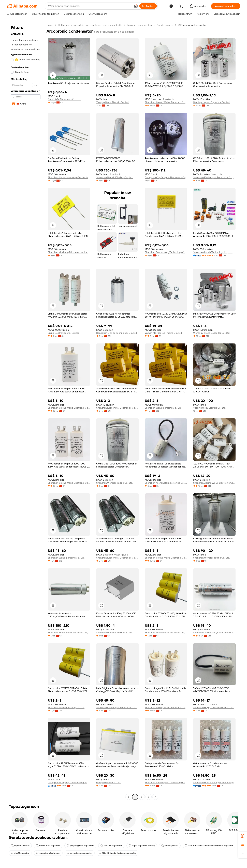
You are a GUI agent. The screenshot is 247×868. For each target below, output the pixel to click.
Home (50, 25)
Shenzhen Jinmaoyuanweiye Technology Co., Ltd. (69, 177)
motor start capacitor (48, 846)
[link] (243, 836)
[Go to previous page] (128, 797)
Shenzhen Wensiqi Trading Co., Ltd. (115, 177)
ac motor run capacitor (80, 853)
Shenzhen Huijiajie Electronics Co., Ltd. (213, 707)
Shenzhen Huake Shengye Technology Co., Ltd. (214, 783)
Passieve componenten (139, 25)
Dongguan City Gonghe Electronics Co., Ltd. (166, 177)
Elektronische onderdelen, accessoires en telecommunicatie (90, 25)
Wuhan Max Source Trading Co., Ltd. (164, 333)
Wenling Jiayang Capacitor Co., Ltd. (212, 102)
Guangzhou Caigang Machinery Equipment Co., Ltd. (69, 783)
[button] (136, 6)
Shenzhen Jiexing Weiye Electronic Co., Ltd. (166, 102)
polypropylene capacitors (80, 846)
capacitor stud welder (48, 853)
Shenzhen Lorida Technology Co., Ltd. (213, 252)
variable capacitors (111, 846)
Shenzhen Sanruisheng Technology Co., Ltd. (166, 252)
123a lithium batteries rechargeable (118, 853)
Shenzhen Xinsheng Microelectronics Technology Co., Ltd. (69, 252)
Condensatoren (165, 25)
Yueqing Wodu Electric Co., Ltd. (113, 102)
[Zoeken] (148, 6)
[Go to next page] (155, 797)
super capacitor (20, 846)
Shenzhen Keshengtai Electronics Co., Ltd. (214, 177)
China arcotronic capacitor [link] (192, 25)
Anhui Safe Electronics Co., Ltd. (64, 99)
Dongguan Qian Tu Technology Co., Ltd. (117, 333)
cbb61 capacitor (20, 853)
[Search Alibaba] (90, 6)
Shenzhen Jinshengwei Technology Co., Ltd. (166, 783)
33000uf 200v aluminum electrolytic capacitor (209, 846)
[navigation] (26, 411)
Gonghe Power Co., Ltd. (108, 783)
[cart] (182, 7)
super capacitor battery (142, 846)
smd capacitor (170, 846)
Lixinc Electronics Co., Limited (64, 333)
